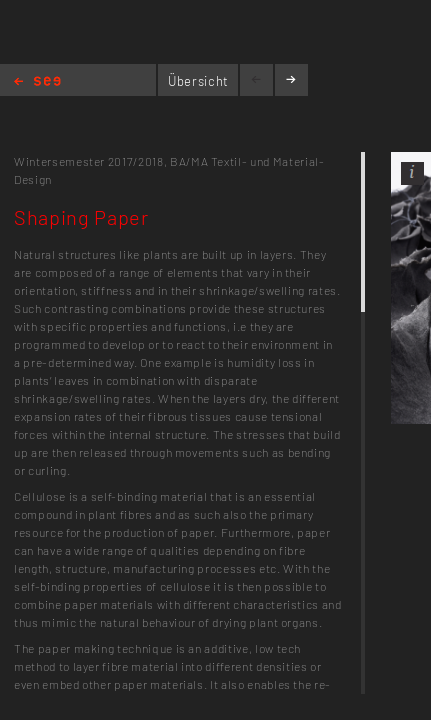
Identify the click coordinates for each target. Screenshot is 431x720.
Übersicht (198, 81)
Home (37, 82)
